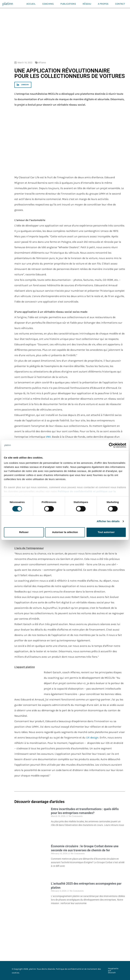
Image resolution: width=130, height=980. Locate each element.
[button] (23, 85)
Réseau (87, 4)
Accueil (31, 4)
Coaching (48, 4)
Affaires (42, 63)
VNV (48, 437)
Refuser (24, 532)
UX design (92, 738)
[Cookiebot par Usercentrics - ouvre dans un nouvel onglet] (111, 445)
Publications (68, 4)
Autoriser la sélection (65, 532)
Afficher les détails (108, 521)
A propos (103, 4)
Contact (120, 4)
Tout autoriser (106, 532)
